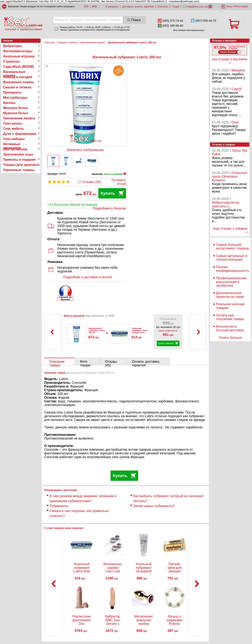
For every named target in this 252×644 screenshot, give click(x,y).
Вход (229, 6)
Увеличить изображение (85, 150)
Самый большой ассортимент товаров (232, 247)
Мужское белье (16, 113)
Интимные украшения (12, 144)
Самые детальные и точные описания (232, 258)
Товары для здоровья (21, 165)
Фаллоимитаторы (18, 51)
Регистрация (241, 6)
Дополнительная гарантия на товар (230, 295)
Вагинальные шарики (14, 72)
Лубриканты (59, 506)
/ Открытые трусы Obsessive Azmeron (229, 176)
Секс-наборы (14, 139)
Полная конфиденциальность (233, 269)
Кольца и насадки (18, 77)
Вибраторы (12, 46)
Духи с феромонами (20, 134)
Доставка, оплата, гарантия (138, 7)
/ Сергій (236, 89)
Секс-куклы (12, 123)
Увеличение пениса (19, 118)
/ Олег (234, 122)
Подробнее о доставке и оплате (88, 277)
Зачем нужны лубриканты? (154, 506)
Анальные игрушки (19, 56)
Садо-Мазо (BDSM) (18, 67)
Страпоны (11, 61)
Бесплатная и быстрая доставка (230, 328)
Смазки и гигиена (17, 87)
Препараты (12, 92)
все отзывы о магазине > (230, 61)
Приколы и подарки (19, 160)
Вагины (9, 103)
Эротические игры (18, 154)
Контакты (163, 7)
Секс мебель (14, 129)
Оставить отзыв (119, 182)
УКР (86, 7)
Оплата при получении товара (230, 317)
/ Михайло (237, 70)
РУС (94, 7)
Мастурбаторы (15, 98)
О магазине (112, 7)
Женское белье (16, 108)
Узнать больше (230, 338)
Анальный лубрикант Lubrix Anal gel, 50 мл (140, 330)
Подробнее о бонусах (109, 208)
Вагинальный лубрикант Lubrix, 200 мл (97, 330)
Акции (176, 7)
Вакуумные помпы (18, 82)
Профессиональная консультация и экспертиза (231, 282)
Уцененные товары (19, 170)
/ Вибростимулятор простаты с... (226, 203)
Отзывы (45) (92, 182)
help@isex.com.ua (197, 7)
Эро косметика (15, 149)
